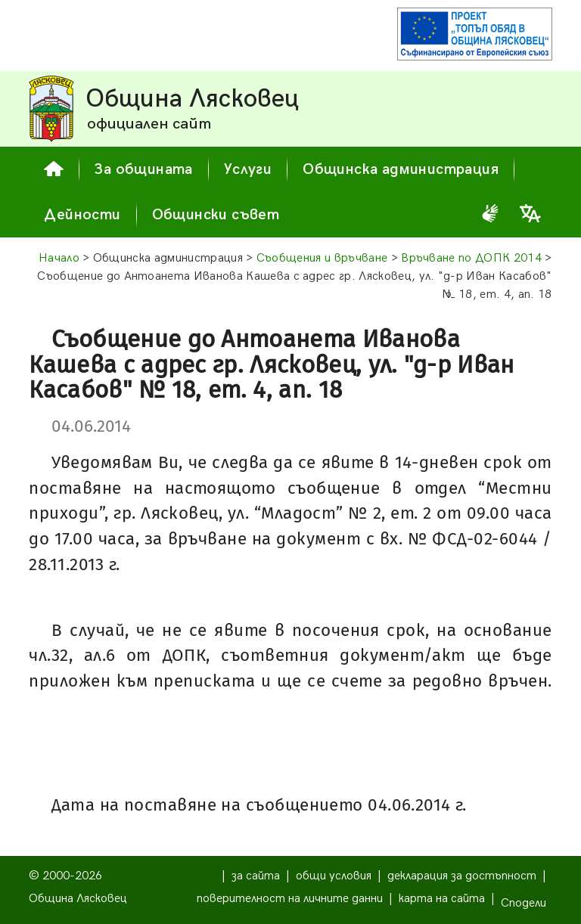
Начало (59, 258)
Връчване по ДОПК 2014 (471, 258)
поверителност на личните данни (290, 899)
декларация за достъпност (462, 876)
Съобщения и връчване (322, 258)
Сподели (524, 903)
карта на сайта (442, 899)
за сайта (256, 876)
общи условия (334, 876)
